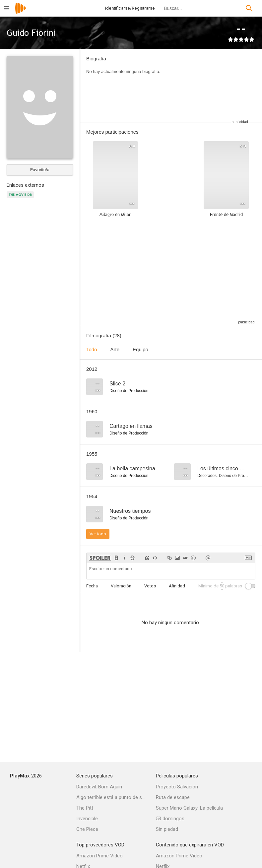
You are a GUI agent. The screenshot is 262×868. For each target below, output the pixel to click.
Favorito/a (40, 170)
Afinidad (177, 586)
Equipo (140, 349)
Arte (115, 349)
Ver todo (98, 534)
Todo (92, 349)
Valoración (121, 586)
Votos (150, 586)
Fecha (92, 586)
